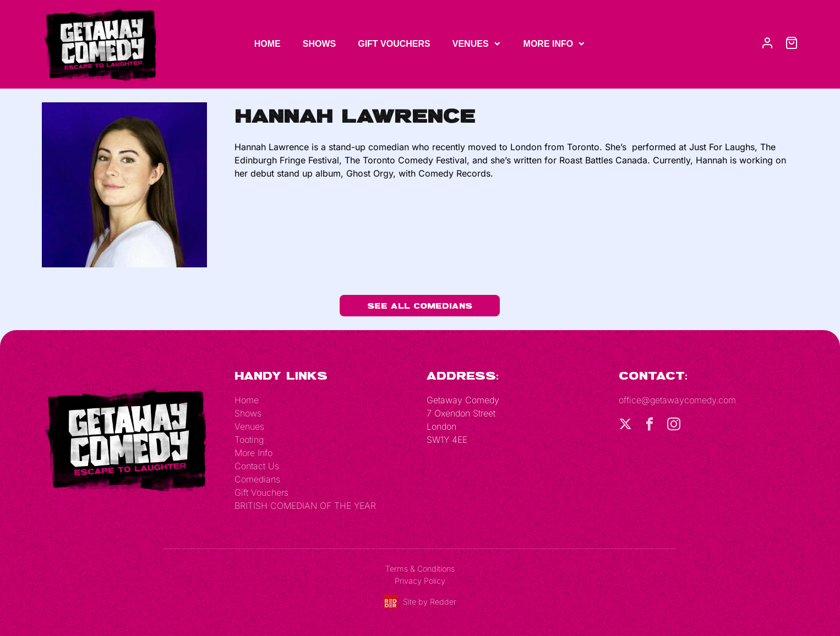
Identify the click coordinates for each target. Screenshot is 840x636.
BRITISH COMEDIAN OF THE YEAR (305, 506)
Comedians (257, 479)
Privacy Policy (420, 581)
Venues (471, 44)
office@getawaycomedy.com (677, 400)
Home (268, 44)
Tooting (249, 440)
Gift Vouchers (394, 44)
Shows (319, 44)
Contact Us (257, 466)
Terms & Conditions (420, 569)
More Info (549, 44)
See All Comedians (420, 306)
